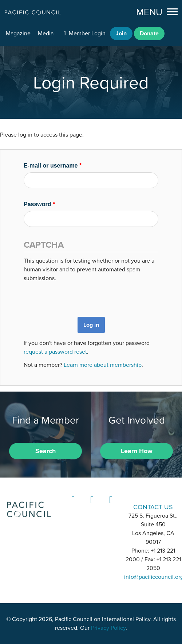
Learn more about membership (103, 365)
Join (121, 34)
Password (39, 204)
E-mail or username (53, 166)
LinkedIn (72, 506)
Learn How (137, 451)
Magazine (18, 34)
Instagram (91, 506)
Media (46, 34)
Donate (149, 34)
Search (45, 451)
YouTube (110, 506)
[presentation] (79, 297)
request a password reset (55, 352)
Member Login (87, 34)
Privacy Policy (108, 628)
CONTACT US (153, 507)
